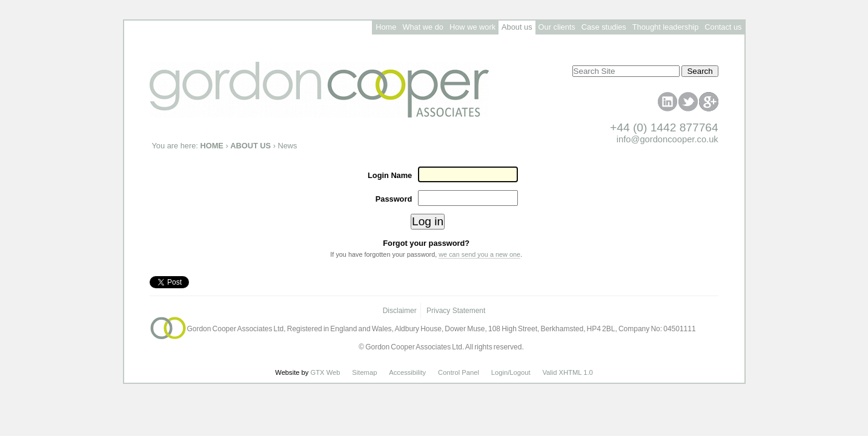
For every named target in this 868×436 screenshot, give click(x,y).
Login (499, 372)
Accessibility (407, 372)
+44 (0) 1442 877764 (664, 127)
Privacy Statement (456, 311)
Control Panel (459, 372)
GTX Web (326, 372)
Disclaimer (400, 311)
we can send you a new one (479, 254)
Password (394, 199)
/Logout (519, 372)
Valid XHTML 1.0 (567, 372)
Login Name (390, 175)
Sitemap (364, 372)
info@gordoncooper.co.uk (668, 139)
